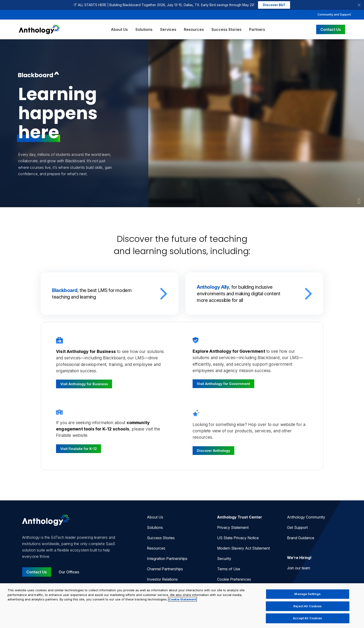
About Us (119, 29)
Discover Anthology (213, 451)
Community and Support (334, 14)
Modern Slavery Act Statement (243, 548)
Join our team (299, 568)
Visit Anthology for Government (223, 384)
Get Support (297, 527)
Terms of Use (229, 569)
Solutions (144, 29)
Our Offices (69, 572)
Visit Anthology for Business (84, 384)
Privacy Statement (233, 527)
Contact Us (331, 29)
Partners (257, 29)
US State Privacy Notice (238, 538)
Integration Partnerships (167, 559)
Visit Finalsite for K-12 (79, 449)
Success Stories (226, 29)
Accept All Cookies (307, 618)
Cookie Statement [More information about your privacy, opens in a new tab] (182, 599)
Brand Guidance (301, 538)
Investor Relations (162, 579)
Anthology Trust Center (240, 517)
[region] (182, 606)
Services (168, 29)
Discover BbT (274, 5)
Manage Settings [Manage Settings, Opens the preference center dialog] (307, 594)
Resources (194, 29)
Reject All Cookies (307, 606)
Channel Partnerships (165, 569)
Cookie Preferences (234, 579)
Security (224, 559)
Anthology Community (306, 517)
